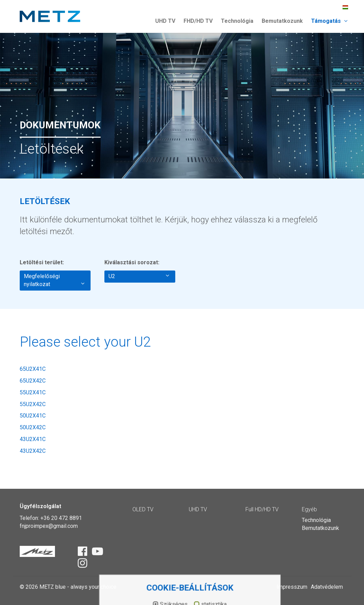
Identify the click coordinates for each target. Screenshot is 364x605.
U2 (139, 276)
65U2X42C (33, 381)
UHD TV (165, 21)
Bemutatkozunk (282, 21)
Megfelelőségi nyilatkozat (54, 280)
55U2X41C (33, 392)
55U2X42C (33, 404)
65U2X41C (33, 369)
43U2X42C (33, 451)
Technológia (237, 21)
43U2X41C (33, 439)
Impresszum (292, 587)
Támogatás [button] (329, 21)
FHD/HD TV (198, 21)
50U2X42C (33, 427)
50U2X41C (33, 416)
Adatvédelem (327, 587)
